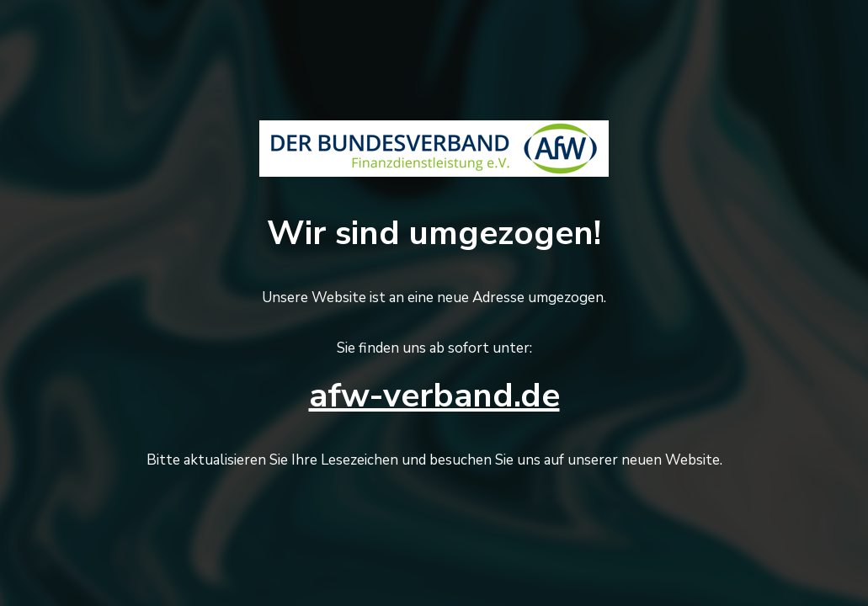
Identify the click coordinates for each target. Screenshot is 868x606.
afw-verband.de (434, 396)
